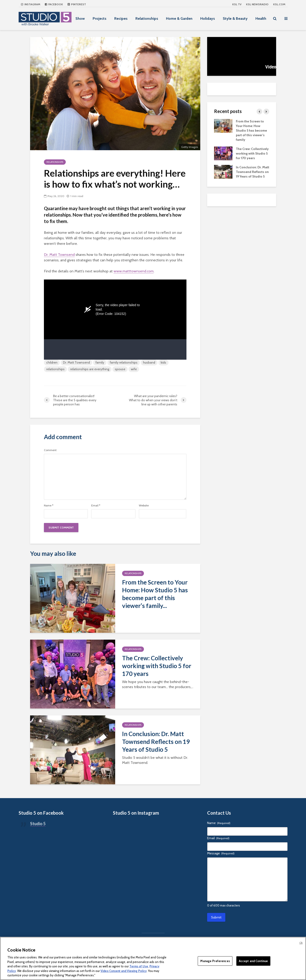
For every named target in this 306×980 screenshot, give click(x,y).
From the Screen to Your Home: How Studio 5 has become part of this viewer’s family (251, 130)
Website (144, 506)
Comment (50, 450)
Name (49, 506)
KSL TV (237, 4)
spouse (120, 369)
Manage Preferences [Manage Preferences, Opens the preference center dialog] (215, 961)
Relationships (147, 18)
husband (149, 362)
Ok (301, 943)
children (52, 362)
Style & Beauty (235, 18)
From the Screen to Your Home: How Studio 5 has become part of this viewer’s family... (155, 594)
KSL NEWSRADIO (257, 4)
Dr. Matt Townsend (59, 255)
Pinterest (77, 4)
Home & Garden (179, 18)
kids (163, 362)
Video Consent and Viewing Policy (124, 971)
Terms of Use (139, 966)
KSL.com (279, 4)
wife (134, 369)
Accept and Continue (253, 961)
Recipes (121, 18)
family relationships (124, 362)
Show (80, 18)
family (100, 362)
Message (221, 853)
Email (96, 506)
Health (261, 18)
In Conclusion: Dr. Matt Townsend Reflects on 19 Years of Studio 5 (156, 742)
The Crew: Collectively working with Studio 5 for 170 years (157, 666)
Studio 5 (38, 824)
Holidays (208, 18)
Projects (100, 18)
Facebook (54, 4)
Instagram (31, 4)
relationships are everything (90, 369)
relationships (55, 369)
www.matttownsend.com (134, 271)
